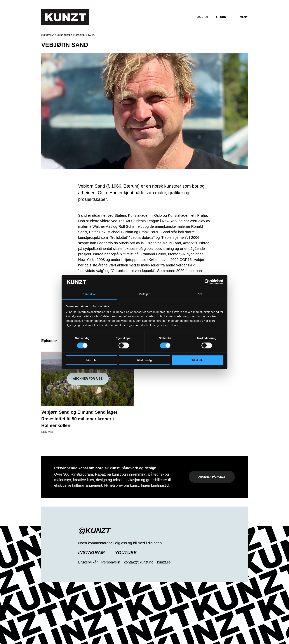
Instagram (91, 553)
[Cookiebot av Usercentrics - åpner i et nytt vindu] (207, 282)
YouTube (126, 553)
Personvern (111, 562)
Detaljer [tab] (144, 294)
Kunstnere (64, 35)
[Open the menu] (241, 17)
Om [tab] (200, 294)
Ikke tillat (91, 360)
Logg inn (202, 17)
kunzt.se (164, 562)
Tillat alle (198, 360)
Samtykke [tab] (89, 294)
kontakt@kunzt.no (139, 562)
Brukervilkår (88, 562)
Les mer (48, 432)
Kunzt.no (48, 35)
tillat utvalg (144, 360)
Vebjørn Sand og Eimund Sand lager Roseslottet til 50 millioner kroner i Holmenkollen (79, 419)
